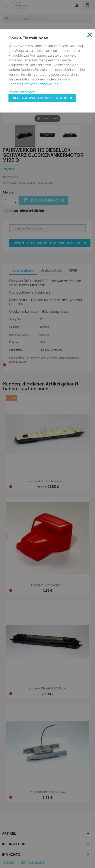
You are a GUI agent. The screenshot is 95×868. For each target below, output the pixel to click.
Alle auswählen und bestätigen (42, 98)
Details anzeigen (22, 92)
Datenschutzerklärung (40, 84)
